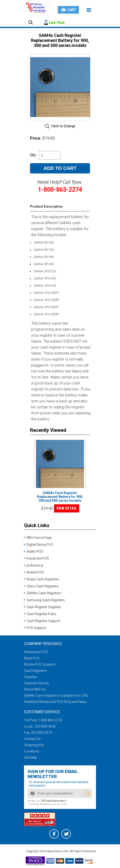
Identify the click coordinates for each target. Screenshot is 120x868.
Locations (32, 751)
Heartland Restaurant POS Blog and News (55, 702)
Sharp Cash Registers (43, 579)
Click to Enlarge (63, 126)
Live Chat (57, 22)
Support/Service (36, 683)
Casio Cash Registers (43, 586)
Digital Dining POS (40, 545)
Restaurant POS (36, 652)
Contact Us (32, 739)
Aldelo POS (35, 551)
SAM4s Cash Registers (44, 593)
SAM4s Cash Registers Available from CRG (56, 696)
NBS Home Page (39, 538)
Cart (72, 10)
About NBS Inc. (35, 689)
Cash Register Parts (41, 614)
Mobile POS (35, 572)
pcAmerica (35, 565)
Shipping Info (34, 745)
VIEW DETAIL (67, 508)
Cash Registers (35, 671)
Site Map (30, 757)
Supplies (30, 677)
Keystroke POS (38, 558)
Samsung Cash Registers (46, 600)
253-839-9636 (45, 726)
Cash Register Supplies (44, 607)
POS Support (36, 628)
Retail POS (32, 658)
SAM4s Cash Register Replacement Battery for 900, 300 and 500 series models (60, 497)
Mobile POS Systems (40, 664)
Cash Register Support (43, 621)
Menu (89, 10)
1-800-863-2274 (50, 720)
